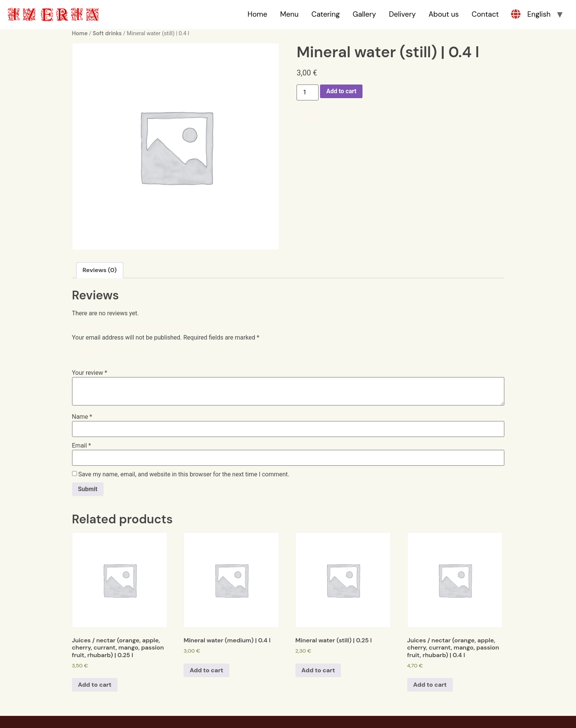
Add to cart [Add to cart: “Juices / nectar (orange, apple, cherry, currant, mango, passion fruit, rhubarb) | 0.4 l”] (430, 685)
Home (257, 14)
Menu (290, 14)
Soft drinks (107, 33)
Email (82, 446)
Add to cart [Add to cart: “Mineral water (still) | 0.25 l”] (318, 670)
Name (82, 417)
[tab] (100, 270)
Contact (485, 14)
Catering (326, 14)
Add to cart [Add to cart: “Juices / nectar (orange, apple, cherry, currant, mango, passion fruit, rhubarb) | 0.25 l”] (95, 685)
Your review (90, 373)
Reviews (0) (100, 270)
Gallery (364, 14)
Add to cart (341, 91)
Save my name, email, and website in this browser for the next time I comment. (184, 474)
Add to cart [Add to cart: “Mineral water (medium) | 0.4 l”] (206, 670)
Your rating (89, 351)
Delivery (403, 14)
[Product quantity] (308, 92)
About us (444, 14)
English (539, 14)
